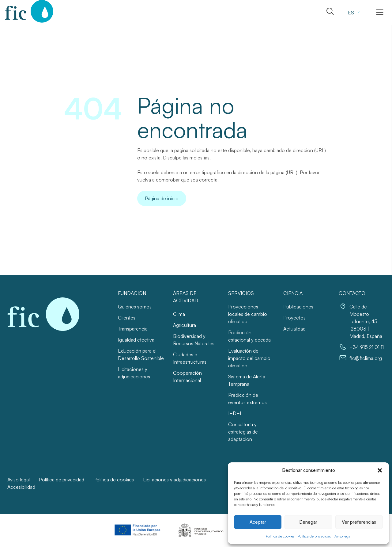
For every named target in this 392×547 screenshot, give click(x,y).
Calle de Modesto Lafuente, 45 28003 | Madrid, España (366, 321)
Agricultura (185, 325)
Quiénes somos (135, 307)
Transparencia (133, 329)
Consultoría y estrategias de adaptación (243, 432)
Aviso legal (343, 536)
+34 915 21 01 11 (367, 347)
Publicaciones (298, 307)
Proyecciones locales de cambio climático (248, 314)
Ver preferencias (359, 522)
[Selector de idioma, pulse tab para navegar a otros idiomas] (353, 12)
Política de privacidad (314, 536)
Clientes (127, 318)
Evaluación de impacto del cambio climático (249, 358)
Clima (179, 314)
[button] (380, 470)
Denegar (308, 522)
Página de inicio (162, 198)
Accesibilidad (21, 487)
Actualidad (294, 329)
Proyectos (294, 318)
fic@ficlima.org (366, 358)
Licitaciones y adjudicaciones (174, 480)
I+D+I (235, 413)
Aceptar (258, 522)
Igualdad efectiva (136, 340)
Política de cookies (280, 536)
